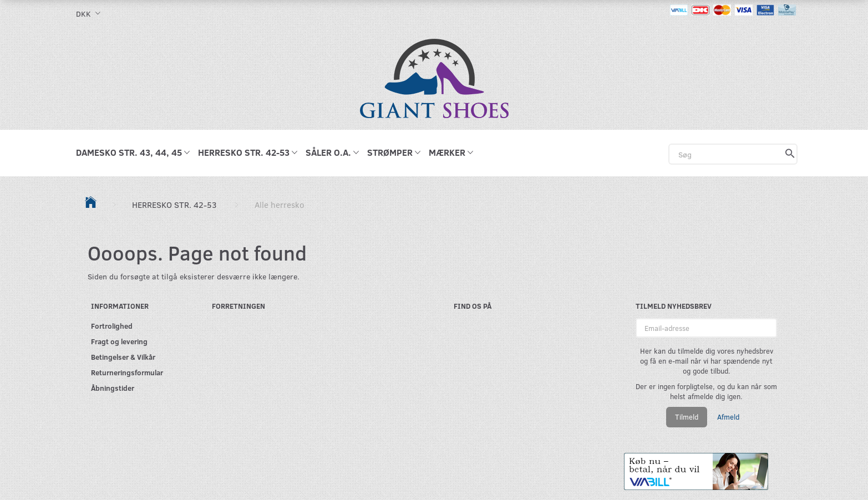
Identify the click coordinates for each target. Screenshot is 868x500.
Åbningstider (113, 388)
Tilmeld (687, 417)
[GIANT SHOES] (434, 77)
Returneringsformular (127, 372)
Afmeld (728, 417)
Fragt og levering (119, 341)
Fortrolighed (112, 326)
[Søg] (790, 154)
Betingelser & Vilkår (123, 357)
